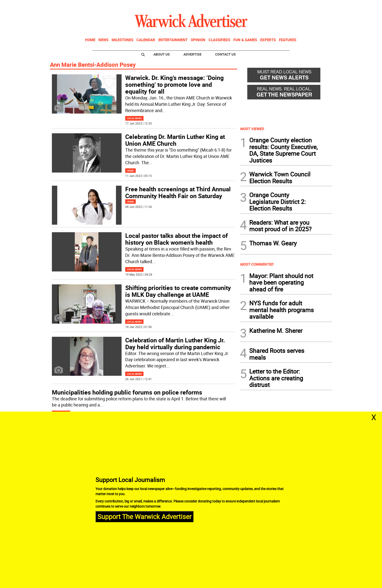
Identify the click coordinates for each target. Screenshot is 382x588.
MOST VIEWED (252, 129)
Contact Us (225, 54)
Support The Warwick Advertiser (144, 516)
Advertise (192, 54)
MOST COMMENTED (257, 264)
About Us (162, 54)
